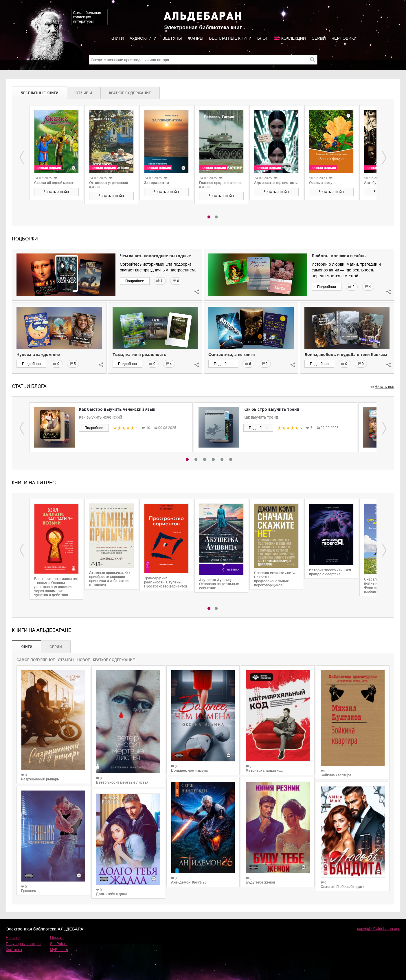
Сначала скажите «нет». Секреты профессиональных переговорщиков (275, 579)
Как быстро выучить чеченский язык (117, 409)
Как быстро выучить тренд (271, 409)
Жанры (195, 38)
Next (384, 158)
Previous (22, 158)
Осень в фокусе (323, 183)
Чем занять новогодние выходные (155, 256)
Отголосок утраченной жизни (109, 185)
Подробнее (135, 281)
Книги (117, 38)
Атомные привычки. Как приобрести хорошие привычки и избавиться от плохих (110, 579)
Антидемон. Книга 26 (189, 882)
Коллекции (294, 38)
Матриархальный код (264, 771)
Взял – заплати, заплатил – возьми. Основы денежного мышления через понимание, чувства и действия (56, 587)
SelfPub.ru (59, 944)
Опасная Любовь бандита (343, 887)
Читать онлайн (57, 192)
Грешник (29, 891)
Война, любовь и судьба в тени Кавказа (346, 355)
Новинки (13, 938)
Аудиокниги (143, 38)
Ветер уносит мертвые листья (122, 782)
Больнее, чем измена (189, 771)
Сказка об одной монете (55, 183)
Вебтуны (172, 38)
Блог (263, 38)
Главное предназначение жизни (221, 185)
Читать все (384, 387)
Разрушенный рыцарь (40, 779)
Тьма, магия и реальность (139, 355)
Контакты (14, 950)
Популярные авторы (24, 944)
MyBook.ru (59, 950)
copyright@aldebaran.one (379, 929)
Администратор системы (276, 183)
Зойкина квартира (336, 775)
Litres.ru (57, 938)
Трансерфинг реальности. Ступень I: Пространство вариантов (166, 582)
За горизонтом (157, 183)
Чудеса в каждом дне (38, 355)
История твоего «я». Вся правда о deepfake (330, 572)
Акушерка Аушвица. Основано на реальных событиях (219, 584)
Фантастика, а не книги (232, 355)
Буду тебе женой (260, 882)
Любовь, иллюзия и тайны (339, 256)
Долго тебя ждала (112, 894)
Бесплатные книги (230, 38)
